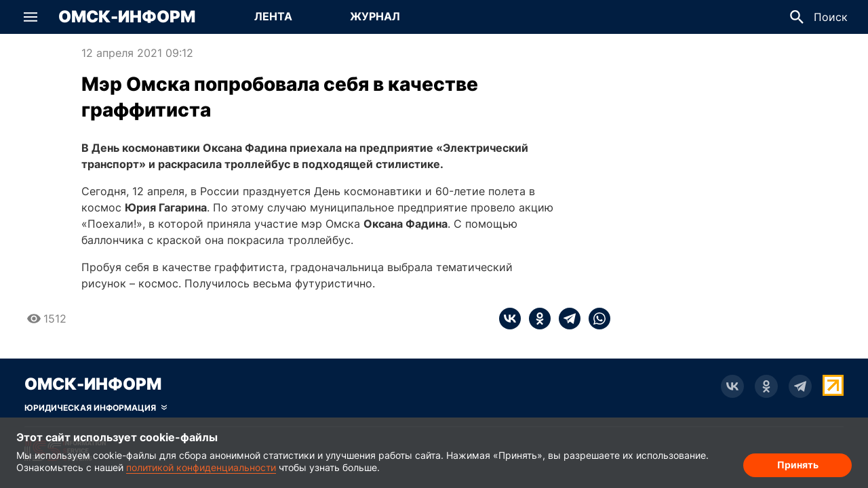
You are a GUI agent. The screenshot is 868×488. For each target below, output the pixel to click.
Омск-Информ (127, 17)
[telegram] (566, 319)
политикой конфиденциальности (201, 467)
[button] (31, 17)
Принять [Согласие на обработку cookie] (798, 465)
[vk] (510, 319)
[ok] (536, 319)
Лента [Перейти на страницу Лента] (273, 16)
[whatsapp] (595, 319)
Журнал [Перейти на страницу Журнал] (375, 16)
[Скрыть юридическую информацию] (96, 408)
